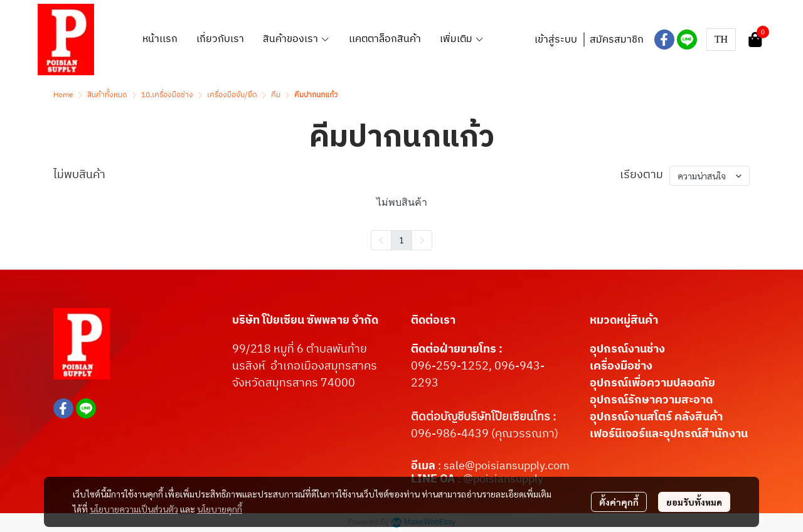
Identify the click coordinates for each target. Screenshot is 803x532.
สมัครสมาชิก (617, 40)
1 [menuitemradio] (401, 240)
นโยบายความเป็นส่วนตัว (134, 509)
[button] (721, 40)
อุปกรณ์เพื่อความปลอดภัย (652, 383)
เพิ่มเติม (462, 39)
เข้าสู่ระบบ (556, 40)
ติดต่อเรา (433, 321)
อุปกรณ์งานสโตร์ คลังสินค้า (656, 417)
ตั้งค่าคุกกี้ (619, 502)
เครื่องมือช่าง (621, 366)
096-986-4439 (450, 434)
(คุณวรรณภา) (524, 434)
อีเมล (424, 466)
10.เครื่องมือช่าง (167, 95)
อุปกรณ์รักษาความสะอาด (651, 400)
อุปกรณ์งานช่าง (627, 349)
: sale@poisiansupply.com (504, 466)
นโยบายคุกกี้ (220, 509)
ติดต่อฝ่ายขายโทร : (457, 349)
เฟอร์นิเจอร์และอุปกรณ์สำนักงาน (669, 434)
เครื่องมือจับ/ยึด (232, 95)
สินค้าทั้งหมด (107, 95)
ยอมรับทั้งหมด (694, 502)
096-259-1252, (453, 366)
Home (63, 95)
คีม (276, 95)
